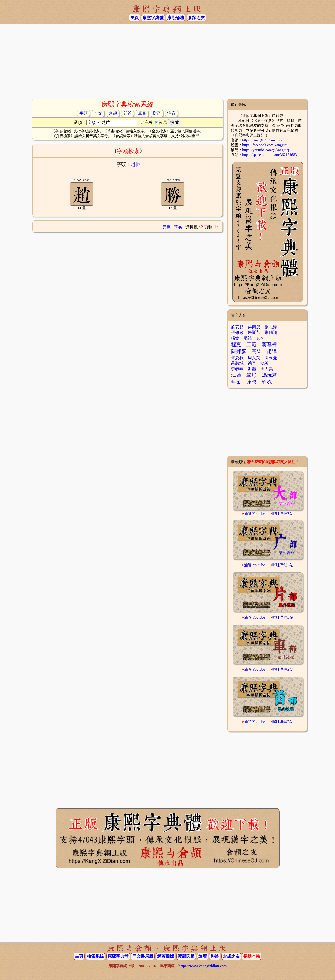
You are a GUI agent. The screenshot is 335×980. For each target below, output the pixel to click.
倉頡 (113, 113)
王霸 (251, 344)
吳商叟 (254, 327)
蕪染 (236, 382)
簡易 (178, 227)
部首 (127, 113)
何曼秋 (237, 358)
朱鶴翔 (271, 333)
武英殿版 (166, 956)
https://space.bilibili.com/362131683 (270, 155)
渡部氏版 (186, 956)
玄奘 (260, 338)
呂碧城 (237, 363)
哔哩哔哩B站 (283, 514)
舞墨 (252, 369)
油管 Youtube (255, 514)
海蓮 (236, 375)
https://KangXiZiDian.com (262, 140)
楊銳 (235, 338)
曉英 (265, 363)
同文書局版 (143, 956)
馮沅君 (269, 375)
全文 (98, 113)
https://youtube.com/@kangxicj (266, 150)
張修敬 (237, 333)
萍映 (251, 382)
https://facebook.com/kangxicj (265, 145)
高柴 (257, 351)
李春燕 (237, 369)
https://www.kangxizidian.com (203, 966)
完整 (167, 227)
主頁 (134, 18)
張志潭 (271, 327)
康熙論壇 (176, 18)
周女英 (254, 358)
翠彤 (251, 375)
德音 (252, 363)
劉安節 (237, 327)
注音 (171, 113)
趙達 (272, 351)
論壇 (203, 956)
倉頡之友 (196, 18)
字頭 (84, 113)
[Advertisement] (167, 61)
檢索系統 (95, 956)
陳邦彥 (239, 351)
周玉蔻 (271, 358)
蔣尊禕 (269, 344)
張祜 (248, 338)
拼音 (157, 113)
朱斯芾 (254, 333)
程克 (236, 344)
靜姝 (267, 382)
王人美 (267, 369)
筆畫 (142, 113)
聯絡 (215, 956)
